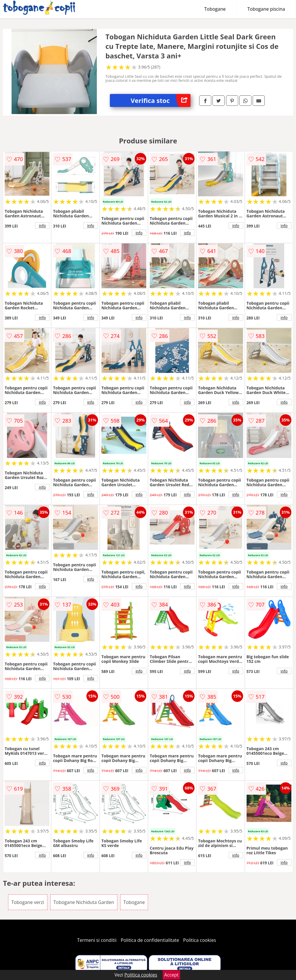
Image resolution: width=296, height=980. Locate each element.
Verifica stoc (161, 100)
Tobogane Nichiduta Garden (84, 902)
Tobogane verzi (28, 902)
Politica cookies (200, 940)
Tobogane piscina (266, 9)
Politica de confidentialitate (150, 940)
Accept (171, 975)
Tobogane (215, 9)
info (42, 225)
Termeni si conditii (97, 940)
